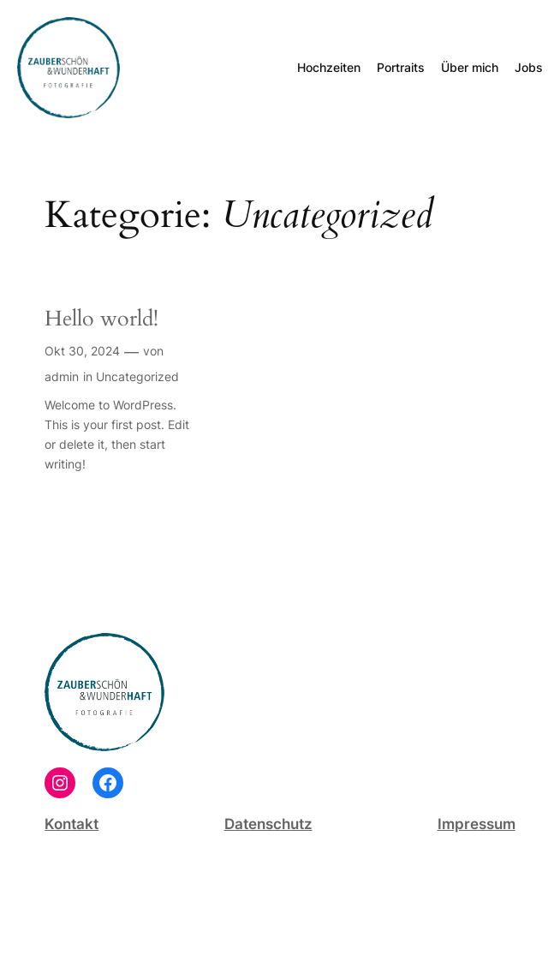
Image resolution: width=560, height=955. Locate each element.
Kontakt (71, 824)
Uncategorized (137, 376)
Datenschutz (268, 824)
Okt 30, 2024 (82, 351)
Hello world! (101, 319)
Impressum (477, 824)
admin (62, 376)
